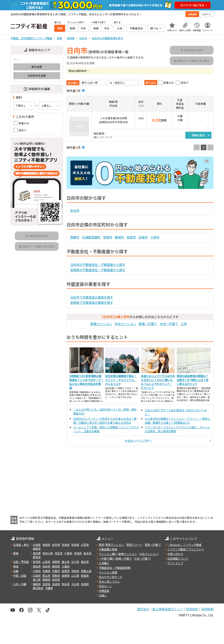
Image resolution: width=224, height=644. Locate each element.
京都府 (56, 571)
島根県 (66, 576)
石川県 (75, 562)
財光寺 (75, 210)
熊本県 (66, 584)
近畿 (16, 571)
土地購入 (104, 563)
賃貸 (101, 545)
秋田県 (75, 545)
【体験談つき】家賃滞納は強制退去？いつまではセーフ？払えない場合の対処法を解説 (86, 382)
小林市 (155, 237)
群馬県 (37, 557)
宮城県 (66, 545)
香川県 (37, 579)
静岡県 (56, 566)
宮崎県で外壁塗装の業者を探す (92, 302)
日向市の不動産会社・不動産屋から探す (98, 265)
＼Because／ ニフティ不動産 (185, 545)
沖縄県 (49, 588)
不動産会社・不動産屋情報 (115, 568)
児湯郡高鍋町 (91, 237)
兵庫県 (46, 571)
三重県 (66, 566)
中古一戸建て (169, 324)
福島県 (37, 549)
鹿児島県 (38, 588)
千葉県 (68, 553)
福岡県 (37, 584)
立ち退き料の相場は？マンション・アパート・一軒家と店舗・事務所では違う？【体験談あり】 (178, 421)
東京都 (37, 553)
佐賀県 (46, 584)
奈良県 (75, 571)
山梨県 (46, 562)
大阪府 (37, 571)
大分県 (75, 584)
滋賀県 (66, 571)
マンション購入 (108, 554)
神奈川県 (48, 553)
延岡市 (131, 237)
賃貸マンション (115, 545)
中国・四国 (20, 576)
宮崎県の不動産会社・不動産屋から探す (98, 270)
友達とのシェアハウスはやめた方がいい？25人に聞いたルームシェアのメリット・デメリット (158, 382)
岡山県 (46, 576)
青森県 (46, 545)
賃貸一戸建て (152, 545)
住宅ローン (105, 586)
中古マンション (125, 324)
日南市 (143, 237)
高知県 (56, 579)
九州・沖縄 (20, 584)
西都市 (75, 237)
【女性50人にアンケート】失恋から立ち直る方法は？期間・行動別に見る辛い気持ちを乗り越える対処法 (105, 421)
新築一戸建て (148, 324)
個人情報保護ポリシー (168, 609)
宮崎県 (85, 584)
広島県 (37, 576)
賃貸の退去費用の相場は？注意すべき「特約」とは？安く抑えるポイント (193, 380)
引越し (103, 595)
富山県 (66, 562)
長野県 (56, 562)
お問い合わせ (175, 554)
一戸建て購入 (107, 558)
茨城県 (78, 553)
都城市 (119, 237)
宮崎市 (108, 237)
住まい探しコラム (109, 581)
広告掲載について (178, 558)
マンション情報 (108, 572)
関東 (16, 553)
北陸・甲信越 (21, 562)
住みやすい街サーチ (111, 577)
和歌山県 (86, 571)
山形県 (85, 545)
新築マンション (101, 324)
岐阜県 (46, 566)
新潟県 (37, 562)
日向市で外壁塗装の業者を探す (92, 297)
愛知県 (37, 566)
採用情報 (207, 609)
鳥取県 (56, 576)
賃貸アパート (134, 545)
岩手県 (56, 545)
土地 (184, 324)
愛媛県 (46, 579)
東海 (16, 566)
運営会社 (143, 609)
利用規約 (192, 609)
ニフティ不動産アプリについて (186, 549)
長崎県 (56, 584)
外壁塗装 (104, 591)
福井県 (85, 562)
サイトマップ (175, 563)
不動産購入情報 (108, 549)
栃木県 (87, 553)
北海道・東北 (21, 545)
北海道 (37, 545)
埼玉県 (59, 553)
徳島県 (85, 576)
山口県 (75, 576)
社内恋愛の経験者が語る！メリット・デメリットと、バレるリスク (121, 380)
